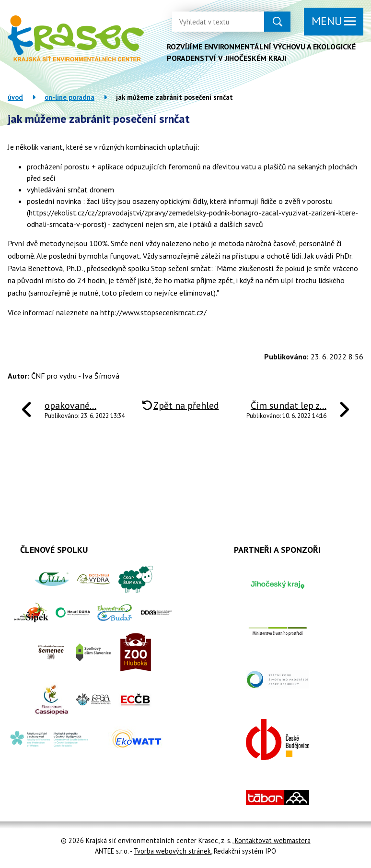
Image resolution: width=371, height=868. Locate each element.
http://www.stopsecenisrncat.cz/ (153, 312)
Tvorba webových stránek (172, 851)
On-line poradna (70, 97)
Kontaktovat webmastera (273, 840)
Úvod (15, 97)
